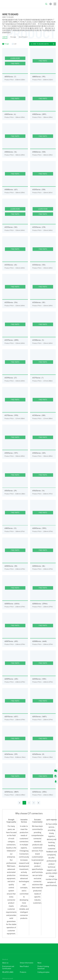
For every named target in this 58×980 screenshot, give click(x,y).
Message (13, 37)
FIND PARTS (15, 63)
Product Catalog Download (43, 967)
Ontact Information (27, 963)
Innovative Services (24, 821)
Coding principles (43, 972)
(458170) (5, 37)
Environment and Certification (8, 967)
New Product (23, 37)
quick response (52, 820)
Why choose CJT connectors (29, 813)
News (39, 963)
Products (23, 972)
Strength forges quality (11, 821)
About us (5, 963)
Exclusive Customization (37, 821)
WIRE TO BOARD (10, 14)
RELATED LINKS (8, 972)
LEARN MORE (15, 58)
